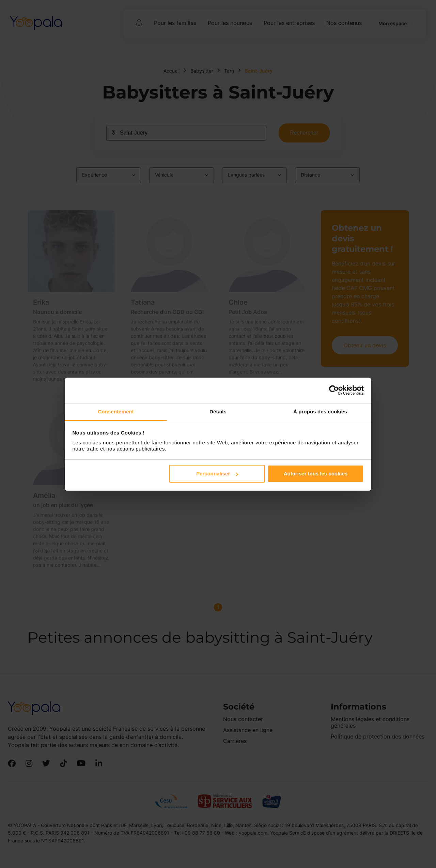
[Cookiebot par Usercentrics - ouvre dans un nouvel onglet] (334, 390)
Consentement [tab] (116, 412)
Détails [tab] (218, 412)
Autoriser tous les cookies (316, 474)
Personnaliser (217, 474)
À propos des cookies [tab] (320, 412)
